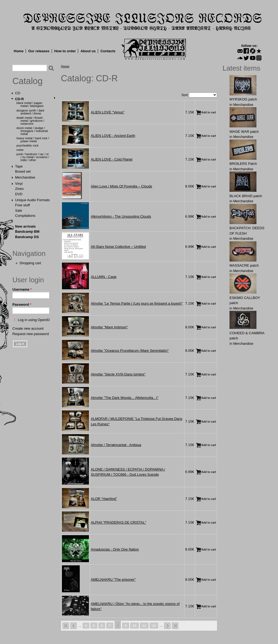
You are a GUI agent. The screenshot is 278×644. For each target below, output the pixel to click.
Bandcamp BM (27, 232)
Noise (20, 150)
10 (135, 626)
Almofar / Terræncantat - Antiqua (116, 445)
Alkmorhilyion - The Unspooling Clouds (121, 216)
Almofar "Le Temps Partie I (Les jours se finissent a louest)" (137, 303)
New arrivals (25, 226)
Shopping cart (30, 263)
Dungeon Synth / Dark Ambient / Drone (30, 112)
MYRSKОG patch (243, 99)
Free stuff (22, 205)
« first (66, 626)
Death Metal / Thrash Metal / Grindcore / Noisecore (30, 121)
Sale (19, 210)
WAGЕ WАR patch (244, 132)
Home (19, 51)
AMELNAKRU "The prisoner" (113, 579)
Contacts (108, 51)
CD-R (20, 99)
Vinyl (19, 184)
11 (144, 626)
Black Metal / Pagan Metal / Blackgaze (30, 104)
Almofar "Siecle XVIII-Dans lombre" (118, 374)
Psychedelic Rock (27, 145)
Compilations (25, 216)
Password (22, 304)
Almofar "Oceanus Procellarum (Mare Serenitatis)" (130, 351)
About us (88, 51)
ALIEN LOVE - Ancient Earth (113, 136)
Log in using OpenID (34, 320)
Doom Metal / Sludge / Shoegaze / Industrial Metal (32, 131)
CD (18, 93)
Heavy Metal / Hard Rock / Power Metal (33, 140)
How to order (65, 51)
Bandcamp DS (27, 237)
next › (167, 626)
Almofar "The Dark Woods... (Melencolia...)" (125, 398)
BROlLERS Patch (243, 164)
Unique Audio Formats (32, 200)
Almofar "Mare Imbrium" (109, 327)
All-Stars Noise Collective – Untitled (118, 247)
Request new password (31, 334)
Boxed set (23, 171)
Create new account (28, 328)
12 (154, 626)
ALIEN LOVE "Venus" (108, 112)
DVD (19, 194)
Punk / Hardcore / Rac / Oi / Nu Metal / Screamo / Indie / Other (33, 157)
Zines (19, 189)
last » (175, 626)
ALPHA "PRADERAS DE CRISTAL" (119, 522)
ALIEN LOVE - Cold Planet (112, 159)
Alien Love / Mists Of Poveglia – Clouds (121, 186)
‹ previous (74, 626)
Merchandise (25, 177)
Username (22, 289)
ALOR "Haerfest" (104, 499)
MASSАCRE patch (244, 265)
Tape (19, 166)
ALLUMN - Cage (104, 277)
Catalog (27, 81)
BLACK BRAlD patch (246, 196)
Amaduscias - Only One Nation (115, 549)
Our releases (39, 51)
